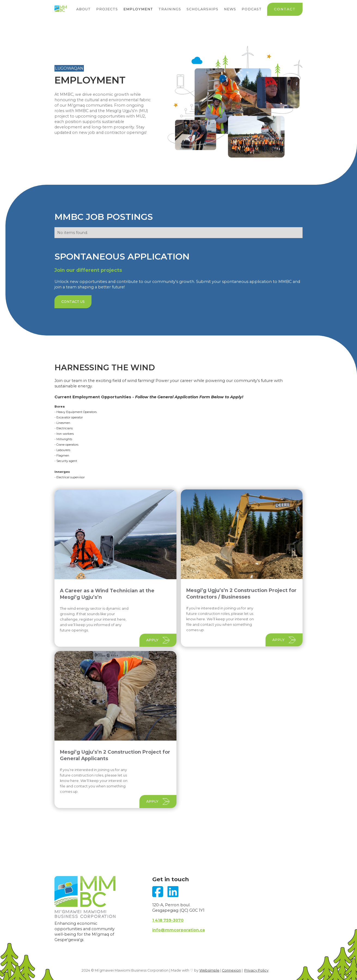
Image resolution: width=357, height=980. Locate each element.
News (230, 9)
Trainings (170, 9)
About (83, 9)
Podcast (252, 9)
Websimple (209, 970)
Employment (138, 9)
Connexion (231, 970)
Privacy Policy (256, 970)
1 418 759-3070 (168, 920)
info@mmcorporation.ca (178, 930)
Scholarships (202, 9)
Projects (107, 9)
